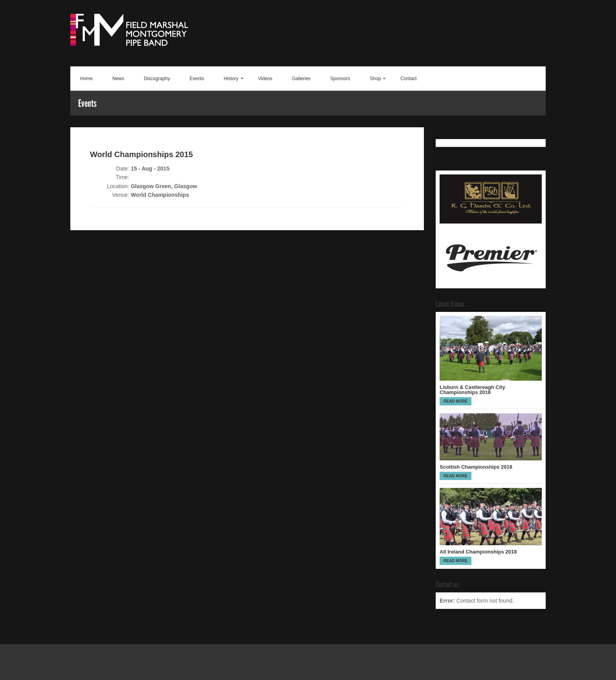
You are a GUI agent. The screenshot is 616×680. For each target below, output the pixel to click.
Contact (408, 79)
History (231, 79)
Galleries (301, 79)
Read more (456, 401)
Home (86, 79)
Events (197, 79)
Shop (375, 79)
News (118, 79)
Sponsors (340, 79)
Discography (157, 79)
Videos (265, 79)
